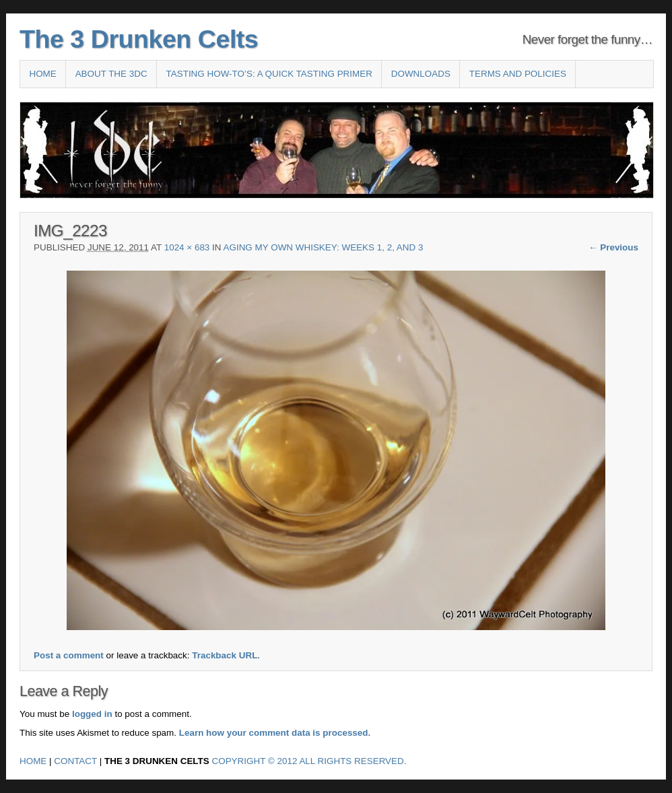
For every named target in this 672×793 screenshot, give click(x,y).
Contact (75, 761)
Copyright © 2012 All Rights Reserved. (309, 761)
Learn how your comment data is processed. (275, 733)
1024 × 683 (187, 247)
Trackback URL (225, 655)
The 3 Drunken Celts (139, 39)
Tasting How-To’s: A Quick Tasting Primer (269, 74)
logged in (92, 714)
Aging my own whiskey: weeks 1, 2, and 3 (324, 247)
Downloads (421, 74)
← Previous (613, 247)
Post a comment (69, 655)
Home (42, 74)
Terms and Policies (518, 74)
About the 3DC (111, 74)
